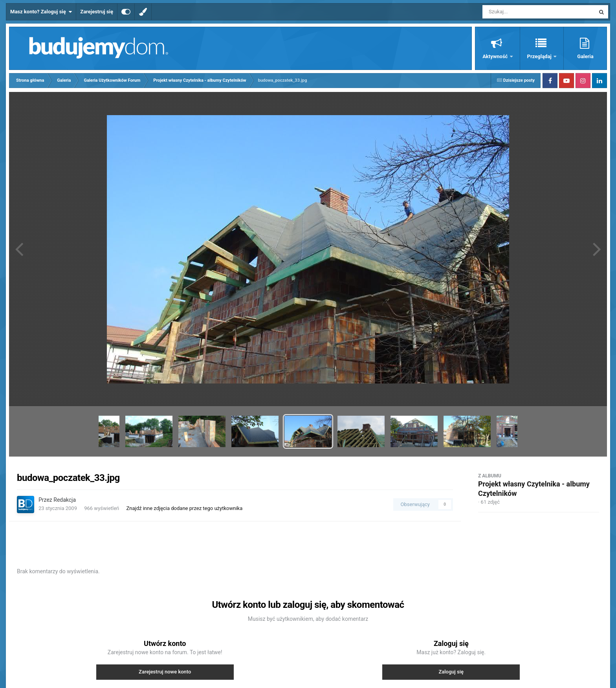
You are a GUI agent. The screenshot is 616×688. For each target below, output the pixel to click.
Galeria (585, 56)
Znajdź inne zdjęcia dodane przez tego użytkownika (185, 508)
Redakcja (65, 500)
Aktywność (496, 56)
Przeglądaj (540, 56)
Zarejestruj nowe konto (165, 672)
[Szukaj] (521, 12)
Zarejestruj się (97, 12)
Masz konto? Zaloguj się (41, 12)
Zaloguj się (451, 672)
